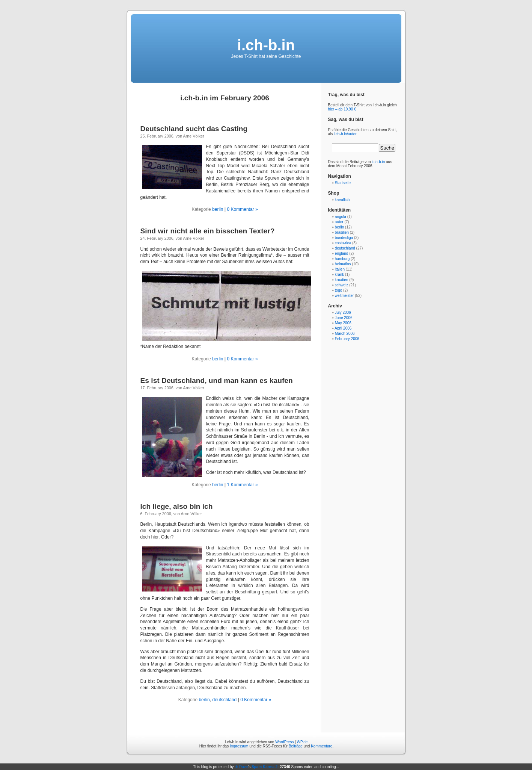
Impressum (239, 746)
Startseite (343, 183)
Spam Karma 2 (264, 767)
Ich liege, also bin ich (177, 506)
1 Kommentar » (243, 485)
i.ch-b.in (266, 45)
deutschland (224, 700)
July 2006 (343, 312)
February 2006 (347, 339)
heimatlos (343, 264)
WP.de (302, 742)
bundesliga (344, 238)
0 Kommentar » (243, 209)
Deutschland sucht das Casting (194, 129)
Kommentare (322, 746)
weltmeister (344, 296)
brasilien (342, 232)
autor (339, 222)
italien (340, 269)
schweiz (342, 285)
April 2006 (343, 328)
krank (339, 275)
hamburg (342, 259)
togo (338, 290)
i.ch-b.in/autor (345, 134)
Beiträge (296, 746)
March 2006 (345, 334)
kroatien (342, 280)
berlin (218, 209)
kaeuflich (342, 200)
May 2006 (343, 323)
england (342, 253)
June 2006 (344, 318)
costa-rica (343, 243)
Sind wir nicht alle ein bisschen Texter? (208, 231)
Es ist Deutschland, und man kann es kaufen (217, 380)
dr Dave (241, 767)
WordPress (284, 742)
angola (341, 217)
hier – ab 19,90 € (342, 109)
